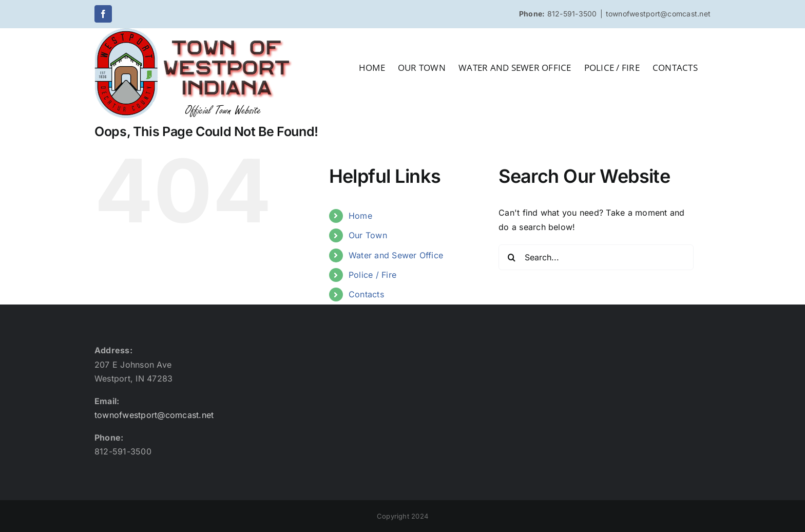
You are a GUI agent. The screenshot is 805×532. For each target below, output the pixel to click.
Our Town (368, 235)
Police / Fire (372, 275)
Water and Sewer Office (396, 255)
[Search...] (596, 257)
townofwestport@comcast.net (658, 14)
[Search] (511, 257)
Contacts (366, 294)
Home (360, 216)
